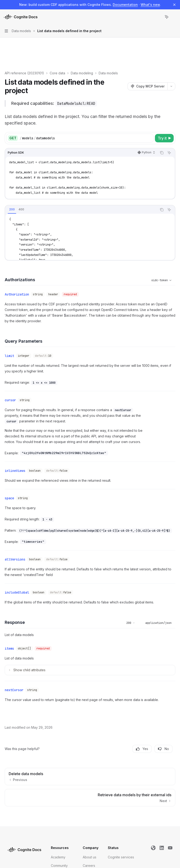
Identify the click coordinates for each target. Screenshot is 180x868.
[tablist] (81, 182)
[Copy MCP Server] (147, 59)
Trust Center (60, 847)
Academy (58, 821)
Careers (89, 830)
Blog (86, 838)
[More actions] (174, 17)
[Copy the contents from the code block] (162, 125)
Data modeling (82, 46)
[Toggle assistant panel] (167, 17)
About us (90, 821)
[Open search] (158, 17)
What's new (150, 5)
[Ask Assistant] (169, 125)
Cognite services (121, 821)
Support (57, 838)
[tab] (12, 182)
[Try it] (164, 111)
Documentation (125, 5)
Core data (57, 46)
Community (59, 830)
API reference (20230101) (24, 46)
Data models (108, 46)
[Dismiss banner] (174, 5)
